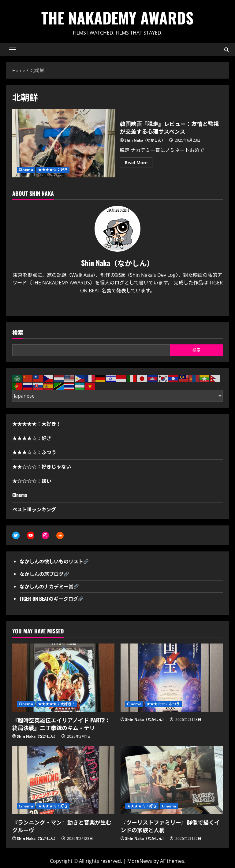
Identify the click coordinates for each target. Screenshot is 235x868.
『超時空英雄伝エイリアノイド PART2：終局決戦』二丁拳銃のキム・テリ (61, 724)
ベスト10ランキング (34, 509)
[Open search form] (227, 49)
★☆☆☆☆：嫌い (32, 481)
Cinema (26, 170)
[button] (13, 50)
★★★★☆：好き (53, 170)
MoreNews (140, 861)
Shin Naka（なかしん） (145, 140)
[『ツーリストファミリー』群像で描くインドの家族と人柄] (172, 780)
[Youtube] (123, 306)
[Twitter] (112, 306)
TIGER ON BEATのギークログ (49, 599)
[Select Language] (117, 396)
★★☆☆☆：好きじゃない (42, 466)
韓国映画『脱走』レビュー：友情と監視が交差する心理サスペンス (64, 143)
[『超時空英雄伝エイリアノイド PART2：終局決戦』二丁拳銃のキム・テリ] (63, 678)
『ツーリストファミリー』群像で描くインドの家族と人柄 (170, 826)
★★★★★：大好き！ (37, 424)
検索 (18, 332)
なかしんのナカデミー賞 (47, 586)
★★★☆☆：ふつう (34, 452)
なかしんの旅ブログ (42, 574)
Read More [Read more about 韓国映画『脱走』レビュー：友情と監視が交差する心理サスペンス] (139, 164)
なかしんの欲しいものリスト (51, 561)
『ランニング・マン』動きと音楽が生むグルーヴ (62, 826)
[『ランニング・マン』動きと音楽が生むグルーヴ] (63, 780)
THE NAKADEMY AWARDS (117, 17)
